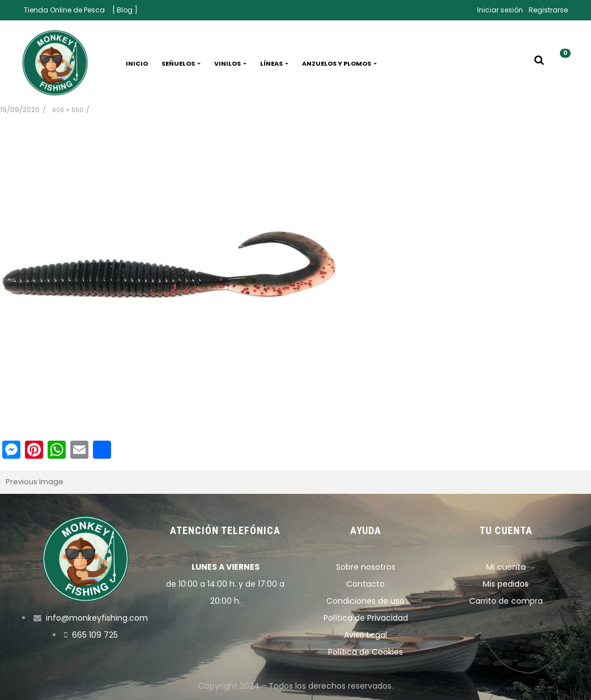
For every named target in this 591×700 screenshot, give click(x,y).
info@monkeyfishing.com (97, 618)
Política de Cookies (365, 652)
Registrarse (548, 10)
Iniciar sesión (500, 10)
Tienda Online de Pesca (64, 10)
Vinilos (230, 63)
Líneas (274, 63)
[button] (561, 63)
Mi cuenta (506, 567)
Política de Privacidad (366, 618)
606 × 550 (68, 110)
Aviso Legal (365, 635)
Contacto (365, 584)
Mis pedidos (506, 584)
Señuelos (181, 63)
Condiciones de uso (365, 601)
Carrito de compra (506, 601)
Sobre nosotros (366, 567)
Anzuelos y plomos (339, 63)
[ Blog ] (125, 10)
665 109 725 (95, 635)
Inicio (137, 63)
